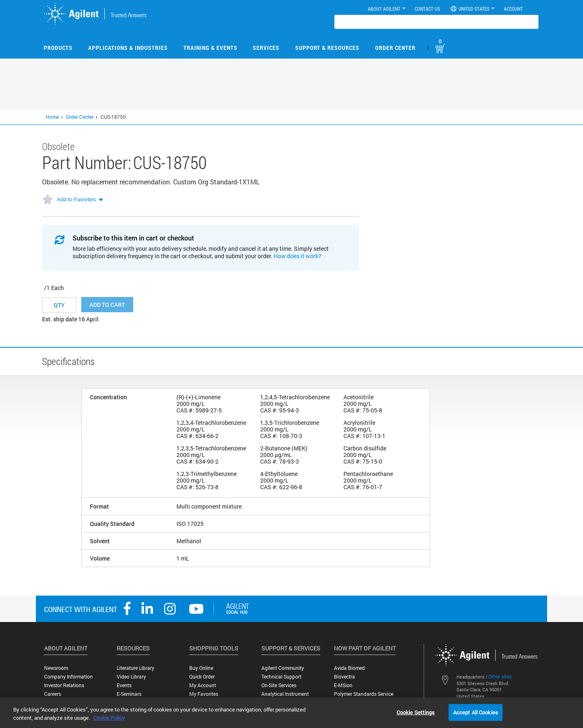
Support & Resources (327, 48)
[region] (291, 713)
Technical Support (281, 677)
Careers (53, 694)
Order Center (395, 48)
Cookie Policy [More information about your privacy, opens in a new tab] (109, 718)
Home (52, 117)
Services (266, 48)
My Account (203, 685)
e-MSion (343, 685)
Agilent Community (283, 668)
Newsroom (56, 668)
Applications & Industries (128, 48)
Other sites (500, 676)
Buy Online (201, 668)
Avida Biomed (349, 668)
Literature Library (135, 668)
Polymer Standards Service (364, 694)
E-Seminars (129, 694)
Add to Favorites (76, 199)
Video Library (131, 677)
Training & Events (210, 48)
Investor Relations (64, 685)
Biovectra (344, 677)
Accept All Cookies (476, 712)
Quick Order (202, 677)
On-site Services (279, 685)
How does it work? (297, 256)
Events (124, 685)
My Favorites (204, 694)
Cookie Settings (416, 712)
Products (58, 48)
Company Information (68, 677)
